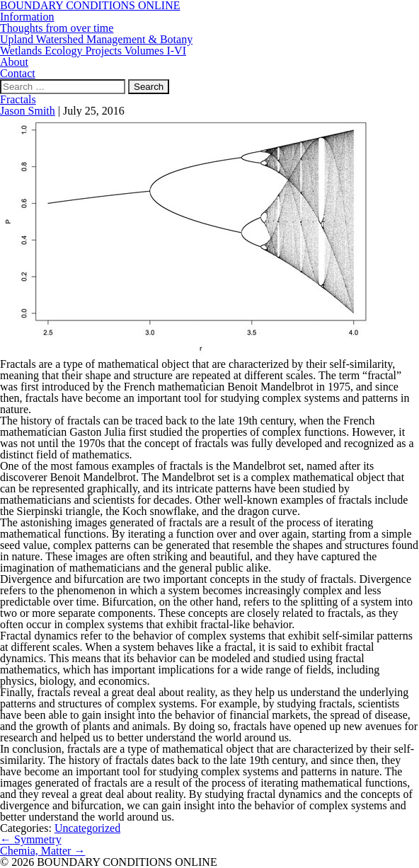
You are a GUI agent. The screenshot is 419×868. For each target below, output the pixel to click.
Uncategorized (87, 828)
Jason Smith (28, 111)
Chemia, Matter (42, 851)
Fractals (18, 99)
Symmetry (31, 839)
